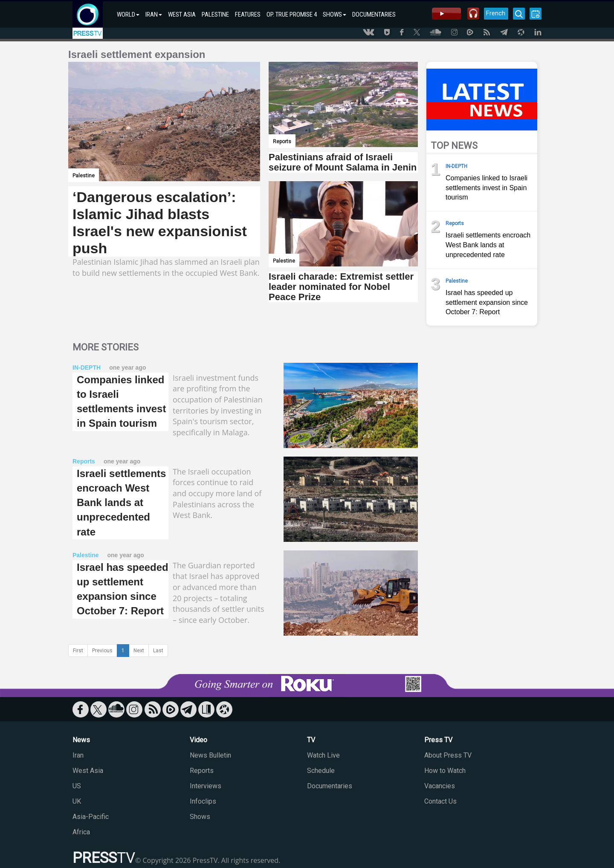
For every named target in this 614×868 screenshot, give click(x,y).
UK (77, 801)
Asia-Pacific (91, 817)
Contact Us (440, 801)
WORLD (128, 14)
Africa (81, 832)
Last (158, 651)
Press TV (438, 740)
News (81, 740)
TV (311, 740)
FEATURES (248, 14)
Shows (200, 817)
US (77, 786)
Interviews (206, 786)
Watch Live (323, 755)
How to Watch (445, 771)
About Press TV (448, 755)
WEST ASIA (182, 14)
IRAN (154, 14)
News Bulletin (210, 755)
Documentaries (330, 786)
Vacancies (440, 786)
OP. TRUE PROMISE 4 (292, 14)
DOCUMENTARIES (374, 14)
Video (198, 740)
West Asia (88, 771)
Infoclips (203, 801)
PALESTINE (215, 14)
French (496, 13)
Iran (78, 755)
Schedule (321, 771)
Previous (102, 651)
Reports (202, 771)
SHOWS (335, 14)
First (78, 651)
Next (139, 651)
